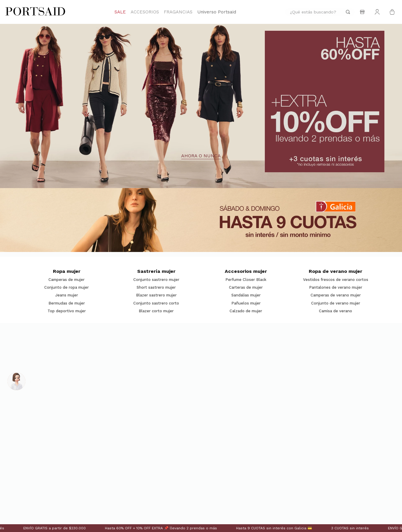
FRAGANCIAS (178, 12)
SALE (120, 12)
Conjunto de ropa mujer (67, 287)
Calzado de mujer (246, 311)
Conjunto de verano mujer (336, 303)
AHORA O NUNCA (201, 156)
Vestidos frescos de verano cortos (336, 280)
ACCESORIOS (145, 12)
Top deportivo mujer (67, 311)
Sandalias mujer (246, 295)
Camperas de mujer (67, 280)
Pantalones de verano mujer (336, 287)
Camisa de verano (335, 311)
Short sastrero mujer (156, 287)
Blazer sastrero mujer (156, 295)
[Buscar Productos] (348, 12)
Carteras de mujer (246, 287)
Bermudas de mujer (67, 303)
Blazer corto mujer (156, 311)
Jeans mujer (67, 295)
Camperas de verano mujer (336, 295)
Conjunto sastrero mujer (156, 280)
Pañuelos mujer (246, 303)
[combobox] (320, 12)
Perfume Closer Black (246, 280)
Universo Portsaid (217, 12)
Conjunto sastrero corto (156, 303)
